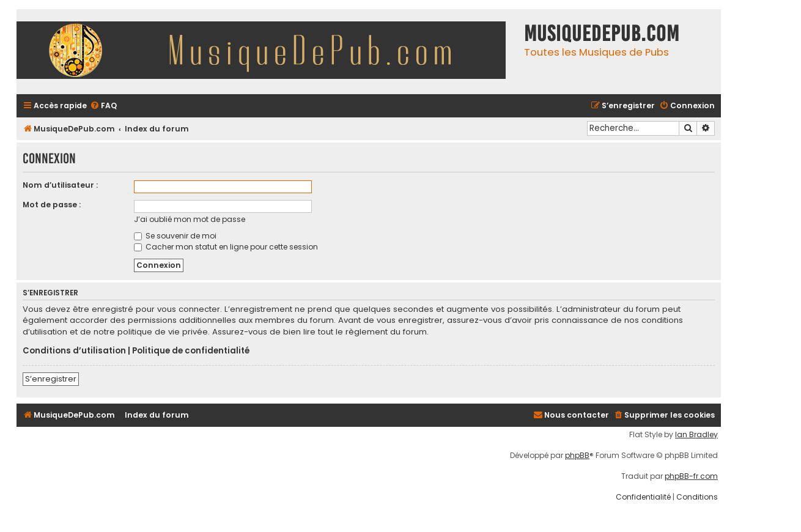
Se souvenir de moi (175, 236)
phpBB (577, 456)
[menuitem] (103, 106)
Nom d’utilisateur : (60, 185)
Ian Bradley (696, 435)
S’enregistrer (51, 379)
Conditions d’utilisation (74, 351)
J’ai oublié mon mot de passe (190, 219)
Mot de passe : (52, 205)
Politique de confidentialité (191, 351)
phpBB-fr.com (691, 476)
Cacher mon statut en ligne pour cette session (226, 247)
